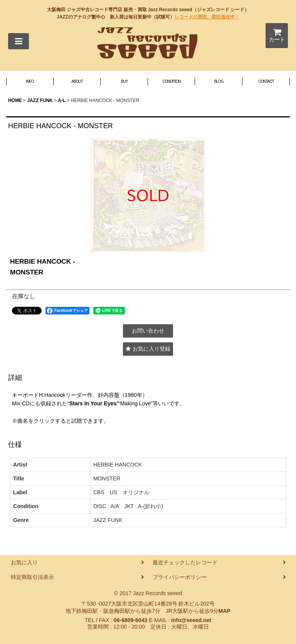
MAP (225, 611)
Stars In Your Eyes (93, 403)
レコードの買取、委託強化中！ (207, 17)
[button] (18, 41)
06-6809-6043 (130, 620)
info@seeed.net (191, 620)
